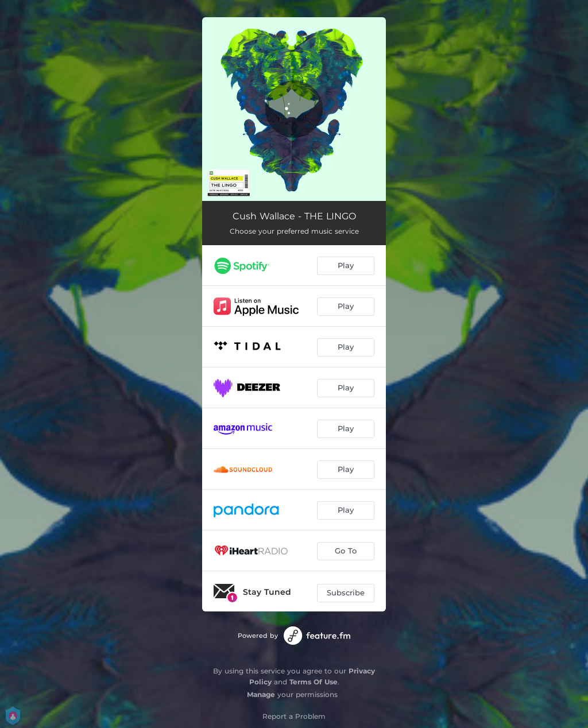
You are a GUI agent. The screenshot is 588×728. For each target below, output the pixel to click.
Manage (261, 694)
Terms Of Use (314, 682)
